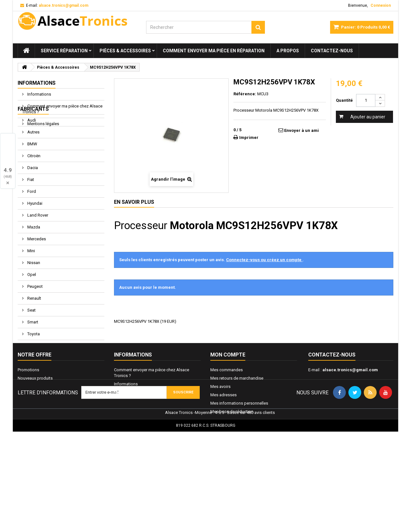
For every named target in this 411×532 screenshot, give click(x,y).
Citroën (33, 188)
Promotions (28, 429)
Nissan (33, 294)
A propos (288, 51)
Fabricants (33, 141)
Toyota (33, 366)
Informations (37, 83)
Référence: (245, 94)
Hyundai (34, 235)
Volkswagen (38, 378)
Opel (31, 306)
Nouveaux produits (35, 438)
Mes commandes (227, 429)
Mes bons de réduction (232, 471)
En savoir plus (134, 202)
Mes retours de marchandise (237, 438)
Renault (34, 330)
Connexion (381, 5)
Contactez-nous (332, 51)
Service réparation (64, 51)
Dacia (32, 199)
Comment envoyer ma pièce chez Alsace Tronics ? (62, 109)
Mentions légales (43, 124)
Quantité (344, 100)
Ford (31, 223)
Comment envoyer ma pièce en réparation (214, 51)
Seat (31, 342)
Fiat (30, 211)
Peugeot (35, 318)
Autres (33, 164)
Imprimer (249, 137)
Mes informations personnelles (239, 463)
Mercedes (36, 271)
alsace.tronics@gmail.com (350, 429)
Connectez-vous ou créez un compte (264, 260)
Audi (31, 152)
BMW (32, 176)
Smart (32, 354)
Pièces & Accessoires (125, 51)
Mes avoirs (220, 446)
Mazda (33, 259)
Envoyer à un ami (302, 130)
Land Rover (37, 247)
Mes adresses (223, 455)
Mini (31, 283)
